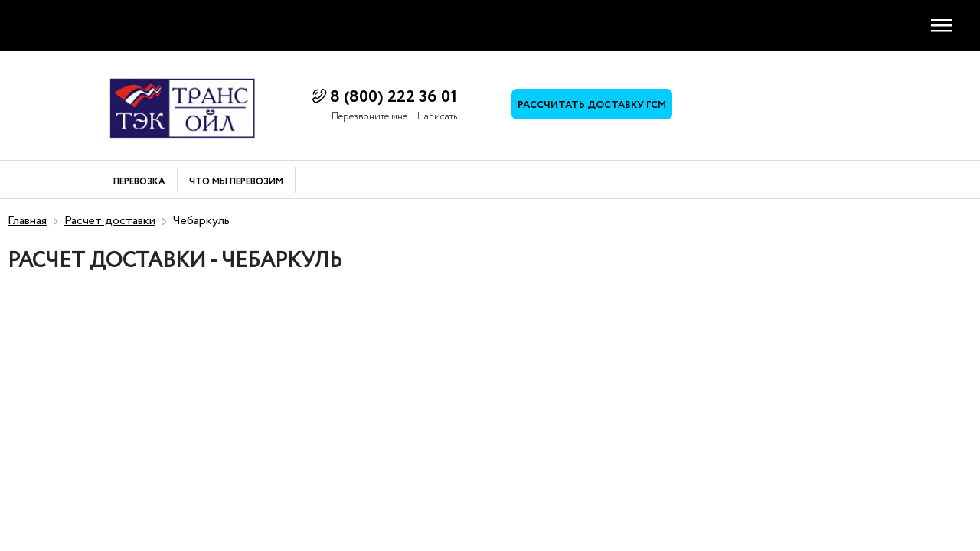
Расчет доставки (110, 221)
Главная (27, 221)
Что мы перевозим (236, 183)
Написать (437, 117)
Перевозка (139, 183)
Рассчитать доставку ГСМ (592, 105)
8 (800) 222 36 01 (394, 97)
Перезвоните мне (369, 117)
